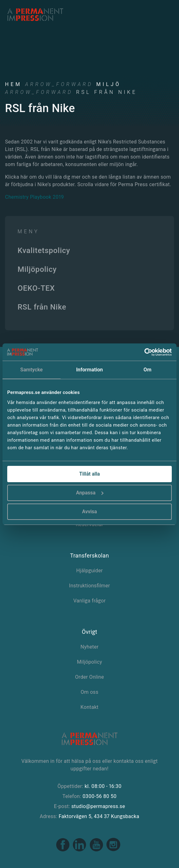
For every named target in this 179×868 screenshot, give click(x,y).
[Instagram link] (113, 850)
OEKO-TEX (36, 288)
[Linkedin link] (80, 850)
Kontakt (89, 707)
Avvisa (89, 512)
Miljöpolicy (37, 269)
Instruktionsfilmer (90, 586)
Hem (14, 84)
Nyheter (89, 647)
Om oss (90, 692)
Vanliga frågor (89, 601)
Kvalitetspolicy (44, 251)
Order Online (89, 677)
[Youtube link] (97, 850)
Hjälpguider (89, 571)
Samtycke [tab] (32, 370)
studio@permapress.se (98, 806)
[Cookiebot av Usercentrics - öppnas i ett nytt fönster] (144, 352)
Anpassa (90, 493)
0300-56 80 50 (100, 796)
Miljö (108, 84)
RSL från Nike (42, 307)
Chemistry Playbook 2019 (34, 197)
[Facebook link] (63, 850)
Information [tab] (89, 370)
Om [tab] (147, 370)
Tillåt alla (89, 474)
